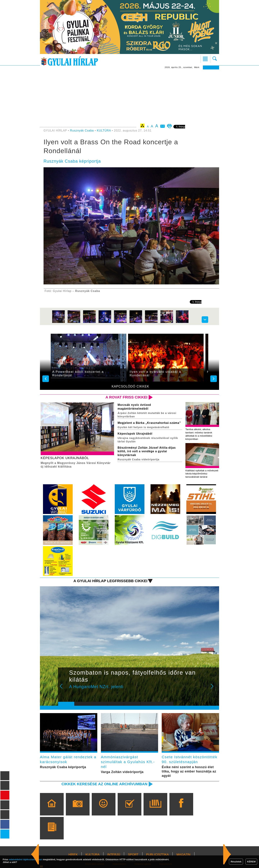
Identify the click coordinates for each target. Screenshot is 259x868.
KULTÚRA (104, 131)
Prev (63, 689)
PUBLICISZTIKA (158, 855)
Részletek (236, 862)
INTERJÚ (114, 855)
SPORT (133, 855)
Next (214, 689)
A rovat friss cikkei (127, 397)
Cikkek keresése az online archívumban (104, 784)
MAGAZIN (183, 855)
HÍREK (73, 855)
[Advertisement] (129, 96)
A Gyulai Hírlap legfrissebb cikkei (110, 581)
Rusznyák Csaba (82, 131)
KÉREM (251, 862)
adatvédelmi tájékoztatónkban (26, 859)
